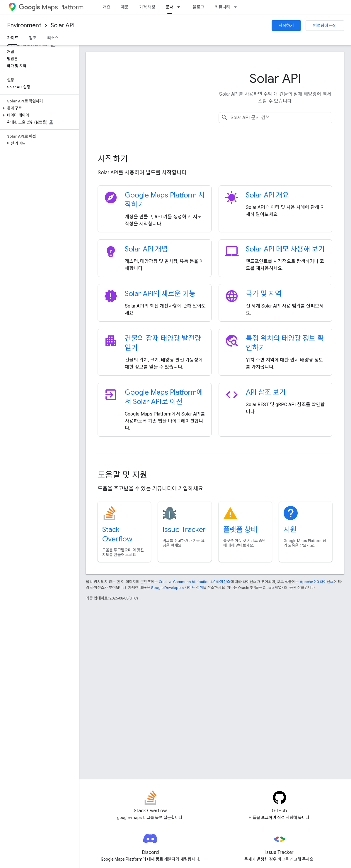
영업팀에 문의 (325, 26)
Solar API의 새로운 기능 (160, 294)
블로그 (198, 7)
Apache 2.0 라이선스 (317, 582)
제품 (125, 7)
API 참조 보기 (266, 392)
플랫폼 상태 (240, 530)
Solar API (63, 25)
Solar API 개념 (146, 249)
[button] (38, 108)
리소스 (53, 38)
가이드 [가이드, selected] (13, 38)
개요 (107, 7)
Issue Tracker (184, 530)
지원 (290, 530)
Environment (24, 25)
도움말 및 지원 (122, 475)
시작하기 (286, 26)
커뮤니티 (222, 7)
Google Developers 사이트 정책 (177, 588)
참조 (33, 38)
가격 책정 (147, 7)
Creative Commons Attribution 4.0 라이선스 (195, 582)
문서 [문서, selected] (170, 7)
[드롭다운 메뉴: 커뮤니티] (237, 7)
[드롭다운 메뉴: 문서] (180, 7)
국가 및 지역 (264, 294)
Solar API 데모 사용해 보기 (285, 249)
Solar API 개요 (267, 195)
